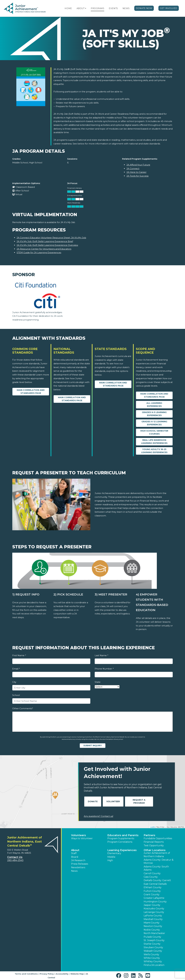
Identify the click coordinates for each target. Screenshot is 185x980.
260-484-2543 (15, 860)
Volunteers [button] (78, 835)
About (81, 8)
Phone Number (104, 669)
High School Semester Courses (154, 432)
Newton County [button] (153, 926)
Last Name (101, 655)
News (126, 8)
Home (68, 8)
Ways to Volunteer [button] (82, 838)
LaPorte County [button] (153, 916)
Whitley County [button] (153, 961)
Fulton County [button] (152, 891)
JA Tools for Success (137, 176)
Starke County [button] (152, 944)
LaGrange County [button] (154, 912)
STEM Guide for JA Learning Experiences (39, 252)
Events (113, 8)
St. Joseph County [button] (154, 940)
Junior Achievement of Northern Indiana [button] (157, 855)
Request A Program (139, 801)
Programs (97, 8)
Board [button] (75, 857)
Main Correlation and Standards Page (31, 392)
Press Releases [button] (80, 864)
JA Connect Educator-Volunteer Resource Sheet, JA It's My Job (51, 238)
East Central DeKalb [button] (155, 884)
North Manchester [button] (154, 933)
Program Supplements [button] (121, 838)
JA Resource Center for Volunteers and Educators (44, 249)
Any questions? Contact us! (98, 816)
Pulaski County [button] (152, 937)
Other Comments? (23, 708)
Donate (93, 801)
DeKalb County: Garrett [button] (157, 880)
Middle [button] (111, 857)
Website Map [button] (77, 974)
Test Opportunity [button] (154, 845)
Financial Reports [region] (154, 842)
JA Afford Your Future (138, 165)
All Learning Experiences (154, 405)
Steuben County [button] (153, 947)
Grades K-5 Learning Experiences (154, 414)
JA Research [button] (78, 860)
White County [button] (152, 958)
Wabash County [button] (153, 951)
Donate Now (144, 8)
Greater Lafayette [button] (154, 898)
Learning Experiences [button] (122, 850)
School (16, 695)
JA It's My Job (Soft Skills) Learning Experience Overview (47, 245)
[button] (86, 8)
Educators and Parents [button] (123, 835)
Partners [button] (149, 835)
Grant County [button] (152, 894)
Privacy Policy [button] (47, 974)
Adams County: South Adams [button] (156, 868)
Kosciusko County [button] (154, 909)
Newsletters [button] (78, 867)
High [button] (110, 860)
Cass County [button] (151, 877)
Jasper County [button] (152, 905)
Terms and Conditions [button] (26, 974)
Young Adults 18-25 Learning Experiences (154, 451)
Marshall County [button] (153, 919)
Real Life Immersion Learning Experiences (154, 442)
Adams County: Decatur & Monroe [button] (159, 861)
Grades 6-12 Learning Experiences (154, 423)
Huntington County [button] (155, 902)
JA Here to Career (136, 172)
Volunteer (113, 801)
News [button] (74, 871)
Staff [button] (74, 853)
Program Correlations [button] (120, 842)
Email (16, 669)
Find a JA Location (154, 965)
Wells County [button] (151, 954)
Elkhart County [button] (153, 887)
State (98, 682)
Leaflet (153, 827)
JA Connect (133, 168)
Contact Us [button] (15, 857)
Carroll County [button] (152, 873)
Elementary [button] (114, 853)
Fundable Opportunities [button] (158, 838)
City (14, 682)
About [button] (75, 850)
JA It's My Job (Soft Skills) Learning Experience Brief (45, 241)
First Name (19, 655)
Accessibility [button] (62, 974)
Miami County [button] (152, 923)
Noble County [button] (152, 930)
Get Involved (169, 8)
